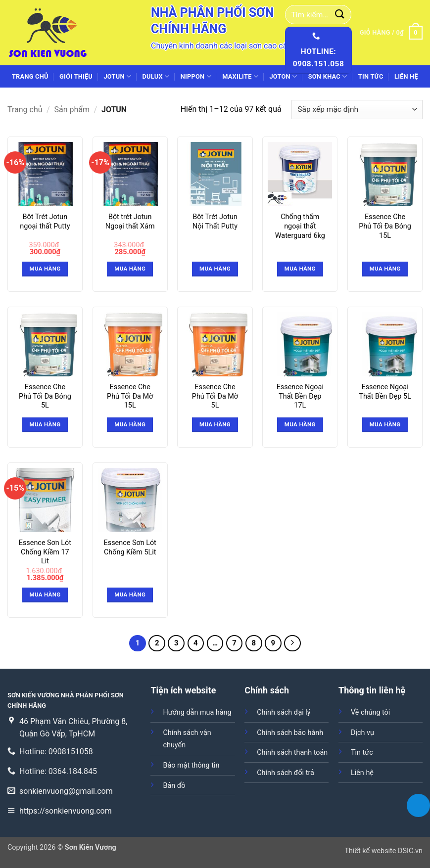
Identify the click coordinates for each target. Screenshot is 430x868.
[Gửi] (340, 15)
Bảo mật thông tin (191, 765)
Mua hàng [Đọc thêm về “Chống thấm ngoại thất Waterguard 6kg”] (300, 269)
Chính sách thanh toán (292, 753)
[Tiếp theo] (292, 643)
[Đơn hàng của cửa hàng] (357, 110)
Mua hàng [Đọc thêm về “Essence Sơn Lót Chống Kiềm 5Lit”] (130, 594)
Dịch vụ (362, 733)
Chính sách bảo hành (290, 733)
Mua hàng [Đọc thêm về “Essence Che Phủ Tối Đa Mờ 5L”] (215, 424)
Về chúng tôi (370, 712)
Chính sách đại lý (284, 712)
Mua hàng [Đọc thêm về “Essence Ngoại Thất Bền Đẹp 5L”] (385, 424)
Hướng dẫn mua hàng (197, 712)
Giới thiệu (76, 76)
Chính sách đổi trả (286, 773)
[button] (391, 33)
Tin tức (371, 76)
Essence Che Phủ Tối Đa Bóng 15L (385, 226)
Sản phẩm (72, 110)
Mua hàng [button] (45, 269)
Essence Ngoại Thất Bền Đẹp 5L (385, 392)
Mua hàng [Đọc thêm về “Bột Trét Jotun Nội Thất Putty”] (215, 269)
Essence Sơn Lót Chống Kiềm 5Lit (130, 548)
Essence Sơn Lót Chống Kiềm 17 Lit (45, 552)
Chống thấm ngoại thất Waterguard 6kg (300, 226)
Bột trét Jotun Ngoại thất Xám (130, 222)
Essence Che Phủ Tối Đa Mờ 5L (215, 396)
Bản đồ (174, 786)
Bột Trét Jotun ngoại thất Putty (45, 222)
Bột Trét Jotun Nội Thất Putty (215, 222)
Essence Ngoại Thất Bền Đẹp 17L (300, 396)
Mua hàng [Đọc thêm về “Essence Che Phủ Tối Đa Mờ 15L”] (130, 424)
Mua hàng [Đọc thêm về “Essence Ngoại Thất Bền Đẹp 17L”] (300, 424)
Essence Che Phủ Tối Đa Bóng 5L (45, 396)
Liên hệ (406, 76)
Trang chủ (30, 76)
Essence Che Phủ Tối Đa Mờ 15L (130, 396)
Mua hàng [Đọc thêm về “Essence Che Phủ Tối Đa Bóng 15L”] (385, 269)
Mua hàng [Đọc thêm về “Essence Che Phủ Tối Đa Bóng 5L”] (45, 424)
